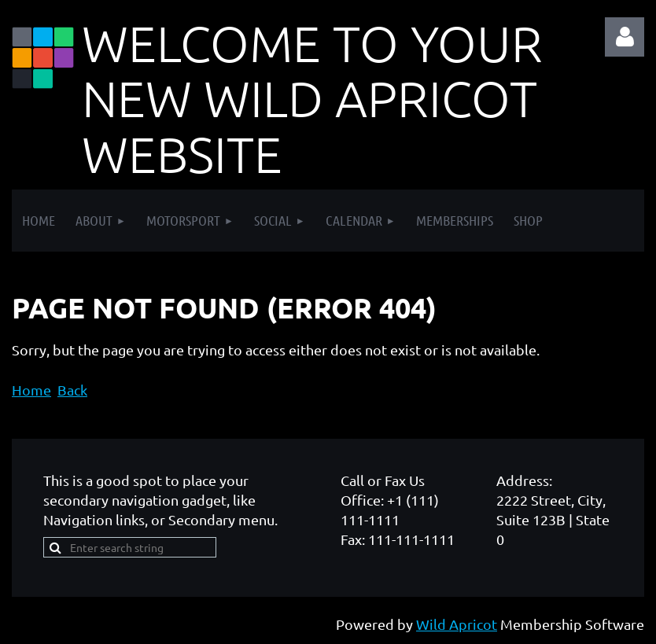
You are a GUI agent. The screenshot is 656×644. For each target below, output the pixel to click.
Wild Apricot (457, 624)
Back (72, 390)
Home (31, 390)
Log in (625, 37)
